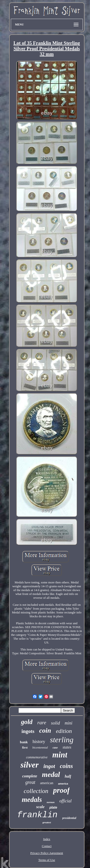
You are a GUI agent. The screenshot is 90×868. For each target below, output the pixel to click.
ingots (28, 731)
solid (56, 723)
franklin (37, 815)
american (47, 783)
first (25, 747)
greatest (47, 822)
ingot (49, 766)
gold (27, 722)
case (55, 748)
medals (32, 799)
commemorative (37, 757)
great (30, 782)
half (68, 776)
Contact (47, 846)
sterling (62, 740)
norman (51, 802)
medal (51, 774)
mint (60, 755)
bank (24, 742)
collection (36, 791)
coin (45, 730)
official (65, 801)
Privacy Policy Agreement (47, 853)
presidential (69, 818)
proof (61, 790)
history (39, 741)
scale (40, 807)
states (67, 747)
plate (53, 807)
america (63, 784)
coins (66, 766)
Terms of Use (47, 860)
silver (30, 765)
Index (47, 839)
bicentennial (40, 747)
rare (42, 722)
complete (30, 776)
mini (69, 723)
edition (64, 731)
